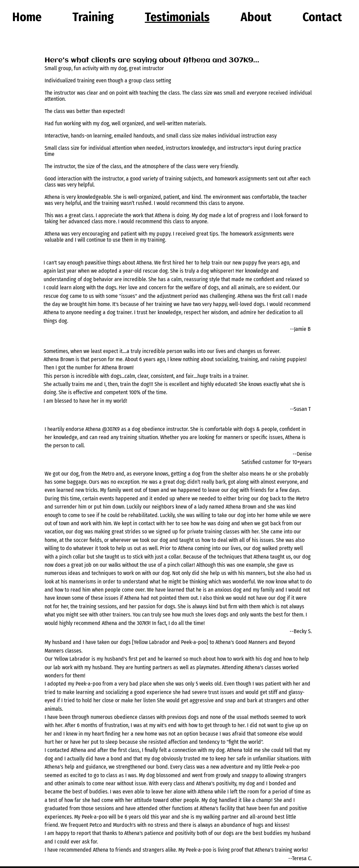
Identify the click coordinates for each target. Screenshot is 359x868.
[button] (93, 17)
